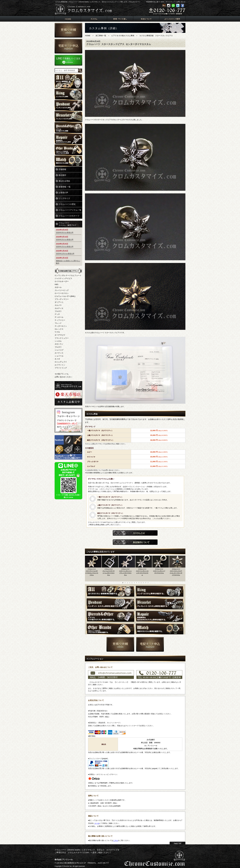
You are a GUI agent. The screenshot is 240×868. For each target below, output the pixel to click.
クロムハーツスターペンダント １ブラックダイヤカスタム (125, 572)
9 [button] (141, 583)
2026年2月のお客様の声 (65, 240)
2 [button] (125, 583)
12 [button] (148, 583)
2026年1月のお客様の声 (65, 247)
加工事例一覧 (101, 36)
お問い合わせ (181, 2)
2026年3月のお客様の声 (65, 233)
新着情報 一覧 (65, 187)
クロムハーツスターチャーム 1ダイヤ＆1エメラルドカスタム (92, 572)
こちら (116, 840)
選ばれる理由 (64, 181)
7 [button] (137, 583)
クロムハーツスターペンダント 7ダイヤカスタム (159, 571)
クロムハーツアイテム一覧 (70, 210)
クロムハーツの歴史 (67, 204)
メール (97, 823)
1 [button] (123, 583)
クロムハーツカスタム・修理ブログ (67, 224)
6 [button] (134, 583)
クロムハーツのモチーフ (69, 216)
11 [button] (146, 583)
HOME (88, 36)
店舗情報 (62, 169)
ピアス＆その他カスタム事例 (123, 36)
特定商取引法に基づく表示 (155, 2)
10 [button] (143, 583)
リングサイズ (64, 198)
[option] (93, 568)
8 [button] (139, 583)
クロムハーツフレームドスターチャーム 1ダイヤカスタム (109, 572)
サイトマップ (170, 2)
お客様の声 (63, 193)
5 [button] (132, 583)
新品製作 (62, 175)
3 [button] (127, 583)
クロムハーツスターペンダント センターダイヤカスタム (142, 572)
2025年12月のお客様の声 (65, 254)
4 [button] (130, 583)
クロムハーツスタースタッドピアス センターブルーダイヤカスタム (176, 572)
